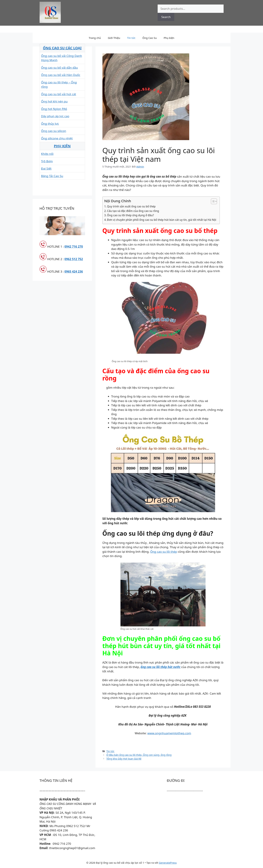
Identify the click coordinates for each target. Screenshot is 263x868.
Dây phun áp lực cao (55, 116)
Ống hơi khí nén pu (54, 101)
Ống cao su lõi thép (164, 552)
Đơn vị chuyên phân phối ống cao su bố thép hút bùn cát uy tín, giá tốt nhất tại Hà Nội (162, 220)
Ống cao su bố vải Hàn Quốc (61, 75)
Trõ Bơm (47, 161)
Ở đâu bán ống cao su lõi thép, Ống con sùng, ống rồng (139, 755)
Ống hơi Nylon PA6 (54, 109)
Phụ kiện (169, 38)
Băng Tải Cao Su (52, 176)
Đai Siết (46, 168)
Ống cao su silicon (54, 131)
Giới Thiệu (114, 38)
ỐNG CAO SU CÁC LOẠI (62, 48)
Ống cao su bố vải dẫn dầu (60, 68)
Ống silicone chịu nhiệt (57, 138)
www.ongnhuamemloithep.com (169, 733)
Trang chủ (95, 38)
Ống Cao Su (150, 38)
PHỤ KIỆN (62, 146)
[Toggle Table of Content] (212, 201)
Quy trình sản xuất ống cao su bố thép (131, 206)
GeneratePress (168, 863)
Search (166, 17)
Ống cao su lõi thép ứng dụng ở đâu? (131, 215)
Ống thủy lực (50, 124)
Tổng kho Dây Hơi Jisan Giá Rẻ (124, 759)
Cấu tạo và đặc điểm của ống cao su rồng (133, 211)
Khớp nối (47, 154)
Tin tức (131, 38)
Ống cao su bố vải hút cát (59, 94)
